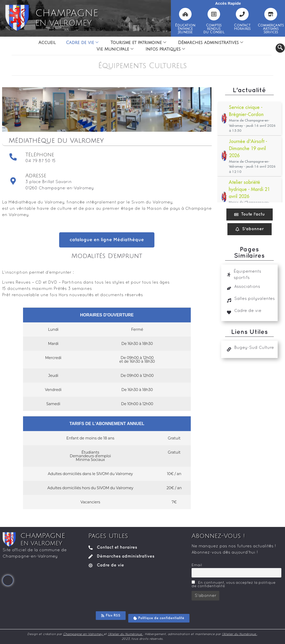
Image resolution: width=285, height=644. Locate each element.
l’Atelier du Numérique (125, 634)
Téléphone (40, 155)
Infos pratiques (165, 49)
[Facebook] (8, 580)
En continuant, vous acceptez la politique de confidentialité (234, 584)
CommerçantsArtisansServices (271, 29)
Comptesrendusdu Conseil (214, 29)
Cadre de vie (82, 43)
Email (197, 565)
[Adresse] (13, 181)
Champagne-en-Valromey (83, 634)
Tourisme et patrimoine (138, 43)
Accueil (47, 43)
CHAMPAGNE (67, 18)
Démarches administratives (211, 43)
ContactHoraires (242, 27)
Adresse (36, 176)
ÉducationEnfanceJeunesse (185, 29)
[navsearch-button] (280, 48)
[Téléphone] (13, 157)
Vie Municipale (115, 49)
